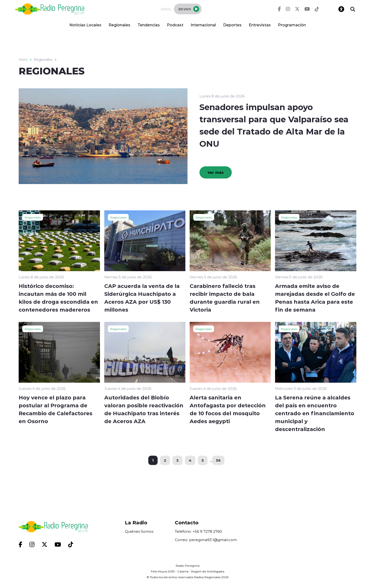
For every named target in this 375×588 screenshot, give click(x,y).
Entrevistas (260, 25)
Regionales (119, 25)
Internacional (203, 25)
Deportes (232, 25)
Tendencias (149, 25)
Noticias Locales (85, 25)
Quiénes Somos (139, 531)
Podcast (175, 25)
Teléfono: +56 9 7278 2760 (198, 531)
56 (218, 460)
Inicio (23, 60)
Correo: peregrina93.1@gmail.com (206, 540)
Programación (292, 25)
